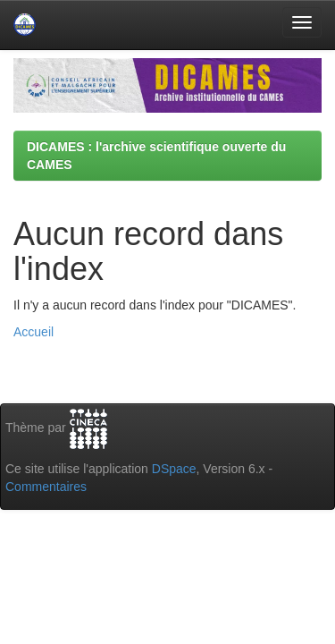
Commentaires (46, 487)
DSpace (174, 469)
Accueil (33, 332)
